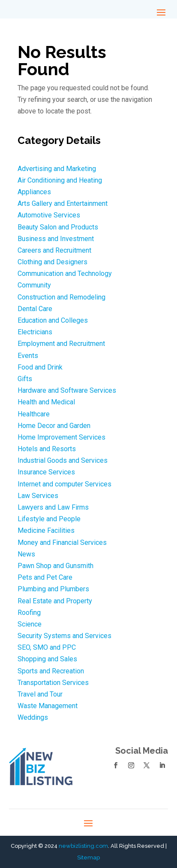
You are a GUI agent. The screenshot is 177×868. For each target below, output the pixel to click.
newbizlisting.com (83, 846)
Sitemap (88, 857)
